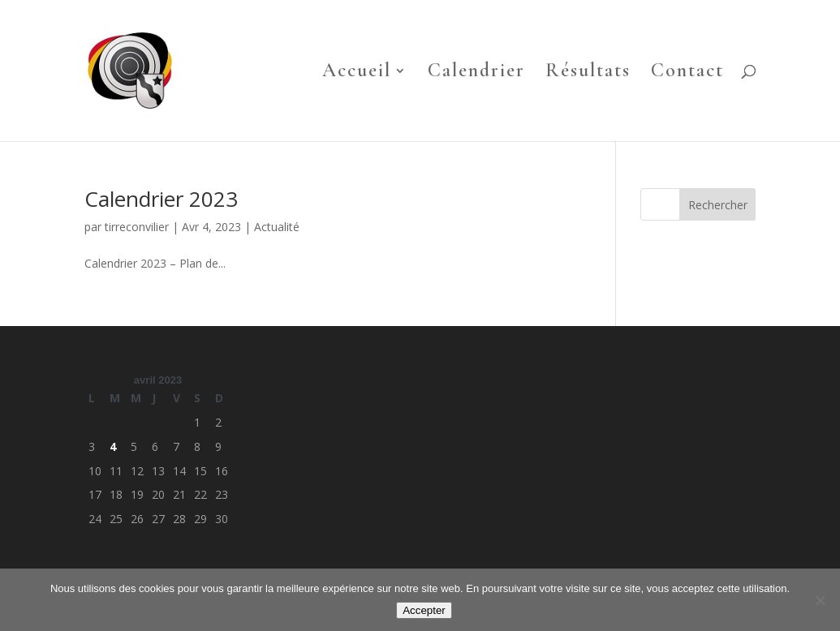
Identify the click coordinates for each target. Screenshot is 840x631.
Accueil (357, 73)
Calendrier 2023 (161, 199)
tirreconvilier (137, 227)
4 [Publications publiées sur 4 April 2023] (113, 446)
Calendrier (476, 73)
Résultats (588, 73)
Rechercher (718, 205)
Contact (687, 73)
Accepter (424, 610)
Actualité (277, 227)
